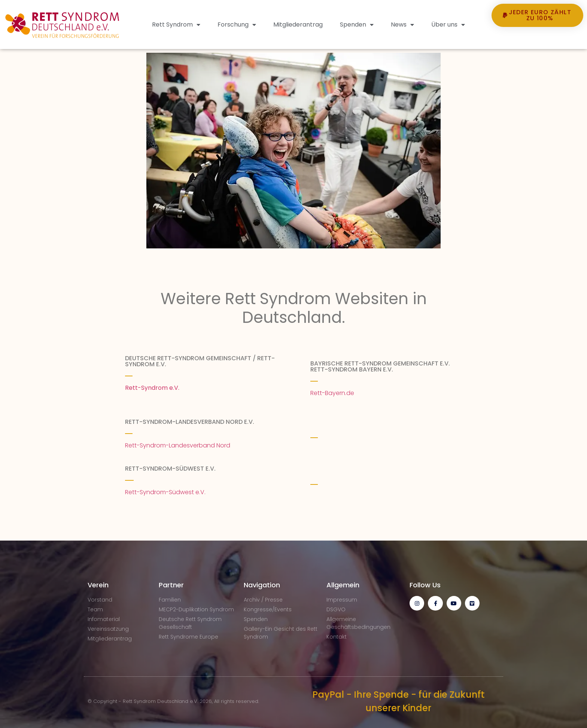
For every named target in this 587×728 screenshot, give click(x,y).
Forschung (237, 25)
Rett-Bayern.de (332, 393)
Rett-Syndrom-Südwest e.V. (166, 492)
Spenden (357, 25)
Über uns (448, 25)
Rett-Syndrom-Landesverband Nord (178, 445)
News (402, 25)
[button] (538, 41)
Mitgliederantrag (298, 25)
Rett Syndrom (176, 25)
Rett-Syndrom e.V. (152, 388)
